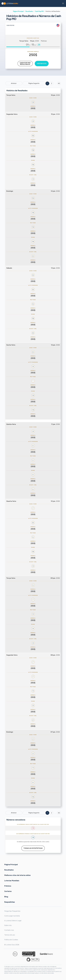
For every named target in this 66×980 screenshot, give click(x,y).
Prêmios (8, 886)
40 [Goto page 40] (59, 813)
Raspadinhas (10, 902)
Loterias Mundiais (12, 881)
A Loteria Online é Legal (13, 921)
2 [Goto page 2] (52, 83)
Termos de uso (10, 935)
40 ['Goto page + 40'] (59, 83)
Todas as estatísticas (33, 848)
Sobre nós (8, 925)
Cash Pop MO (39, 11)
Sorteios (8, 891)
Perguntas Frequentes (12, 911)
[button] (63, 3)
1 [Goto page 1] (47, 83)
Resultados (29, 11)
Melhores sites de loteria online (17, 875)
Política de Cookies (11, 940)
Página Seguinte (34, 83)
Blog (6, 897)
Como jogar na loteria (12, 916)
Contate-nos (9, 930)
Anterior (14, 83)
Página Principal (18, 11)
